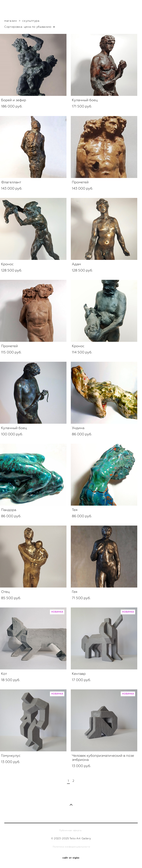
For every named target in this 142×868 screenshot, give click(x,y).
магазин (11, 21)
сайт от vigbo (71, 858)
